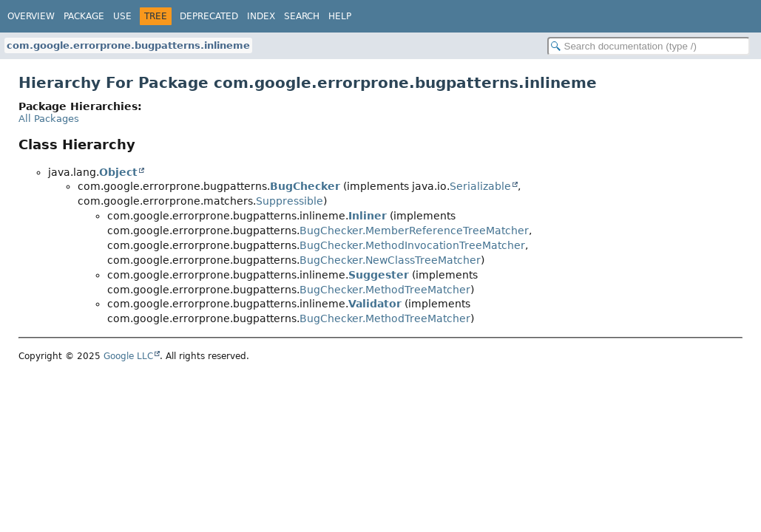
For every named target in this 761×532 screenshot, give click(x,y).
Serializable (480, 186)
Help (340, 16)
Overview (31, 16)
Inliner (368, 216)
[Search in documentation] (649, 46)
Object (118, 172)
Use (122, 16)
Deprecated (209, 16)
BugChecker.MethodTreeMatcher (385, 290)
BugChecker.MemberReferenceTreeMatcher (414, 231)
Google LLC (128, 356)
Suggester (379, 275)
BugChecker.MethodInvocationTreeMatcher (412, 245)
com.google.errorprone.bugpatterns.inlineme (128, 45)
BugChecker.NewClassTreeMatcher (390, 260)
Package (84, 16)
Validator (375, 304)
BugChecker (305, 186)
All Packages (49, 119)
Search (302, 16)
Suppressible (290, 201)
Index (261, 16)
